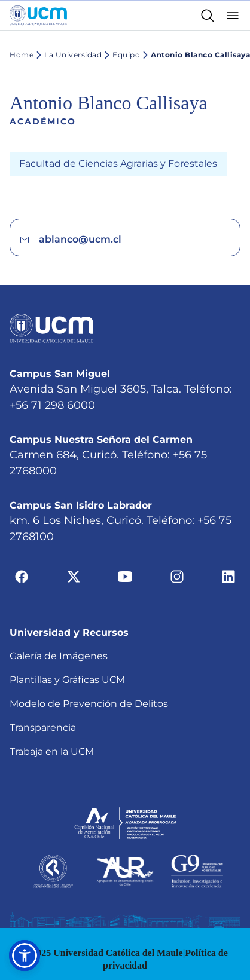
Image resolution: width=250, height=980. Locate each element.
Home (22, 55)
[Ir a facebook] (22, 529)
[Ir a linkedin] (228, 529)
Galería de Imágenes (59, 608)
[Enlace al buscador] (208, 16)
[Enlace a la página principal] (38, 16)
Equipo (121, 55)
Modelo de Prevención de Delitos (89, 656)
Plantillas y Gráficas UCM (67, 632)
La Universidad (68, 55)
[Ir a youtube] (125, 529)
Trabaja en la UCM (52, 704)
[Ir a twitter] (74, 529)
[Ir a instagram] (177, 529)
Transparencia (43, 680)
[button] (25, 955)
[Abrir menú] (233, 16)
